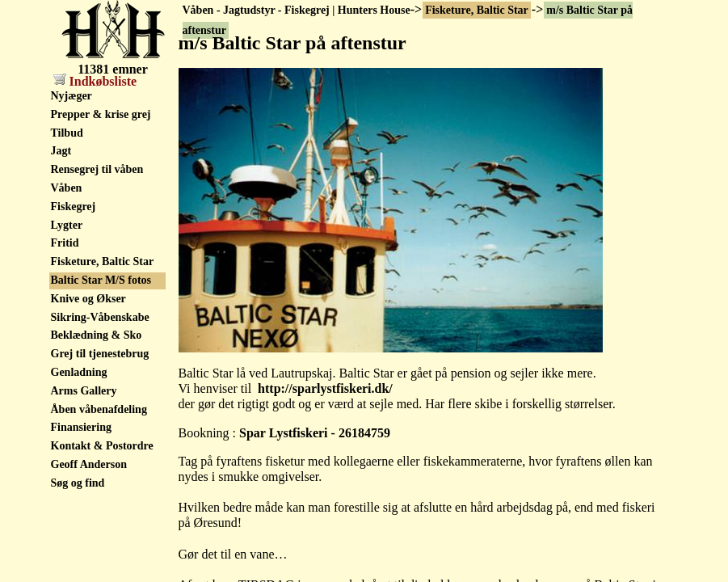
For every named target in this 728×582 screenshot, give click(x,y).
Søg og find (78, 483)
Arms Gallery (84, 391)
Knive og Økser (88, 299)
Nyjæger (72, 96)
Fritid (65, 243)
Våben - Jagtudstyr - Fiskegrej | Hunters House (297, 10)
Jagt (61, 151)
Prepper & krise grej (101, 114)
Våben (67, 188)
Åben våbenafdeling (99, 409)
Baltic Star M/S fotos (101, 280)
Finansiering (81, 427)
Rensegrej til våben (97, 169)
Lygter (67, 225)
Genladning (79, 372)
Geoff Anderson (89, 464)
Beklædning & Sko (97, 335)
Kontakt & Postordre (102, 446)
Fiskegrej (74, 207)
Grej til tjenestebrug (100, 354)
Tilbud (67, 133)
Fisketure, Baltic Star (477, 10)
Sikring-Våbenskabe (100, 317)
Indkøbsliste (95, 81)
